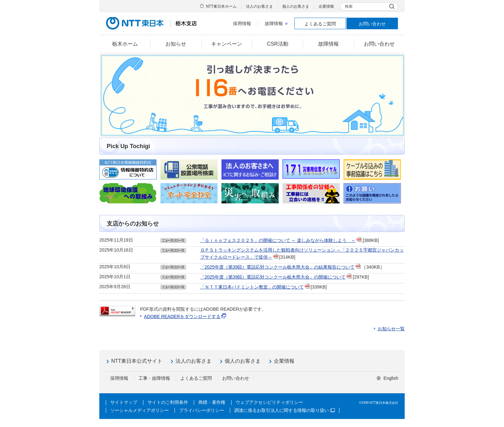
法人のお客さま (259, 6)
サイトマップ (124, 402)
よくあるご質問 (320, 24)
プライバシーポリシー (202, 410)
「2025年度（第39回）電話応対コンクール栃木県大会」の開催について (273, 277)
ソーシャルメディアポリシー (139, 410)
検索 (349, 6)
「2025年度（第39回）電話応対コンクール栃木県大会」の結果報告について (278, 267)
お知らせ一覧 (391, 329)
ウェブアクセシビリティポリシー (269, 402)
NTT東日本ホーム (221, 6)
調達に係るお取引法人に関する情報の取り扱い (285, 410)
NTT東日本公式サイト (137, 361)
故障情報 (276, 23)
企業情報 (326, 6)
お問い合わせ (372, 24)
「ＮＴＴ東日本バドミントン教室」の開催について (252, 287)
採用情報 (242, 23)
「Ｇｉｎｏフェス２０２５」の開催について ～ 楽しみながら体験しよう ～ (278, 240)
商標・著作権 (212, 402)
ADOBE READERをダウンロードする (182, 316)
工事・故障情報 (154, 378)
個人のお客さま (296, 6)
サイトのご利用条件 (168, 402)
